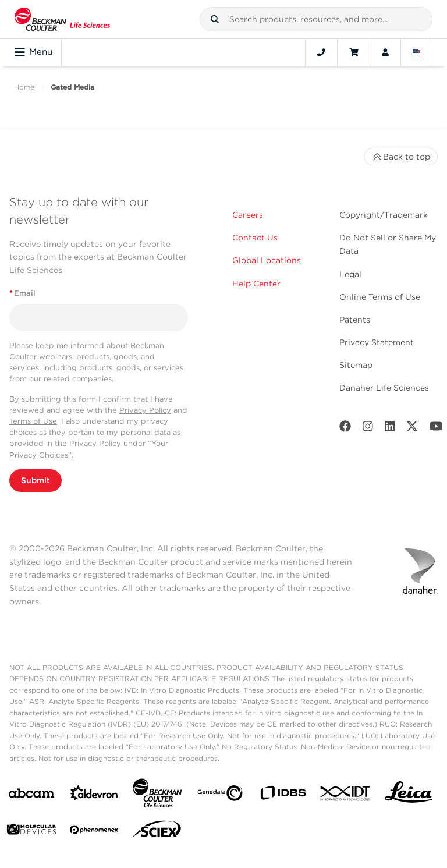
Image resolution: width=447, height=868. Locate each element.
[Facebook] (345, 429)
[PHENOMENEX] (94, 832)
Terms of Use (33, 421)
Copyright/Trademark (384, 215)
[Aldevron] (94, 796)
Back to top (401, 157)
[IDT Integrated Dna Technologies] (346, 796)
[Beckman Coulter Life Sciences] (157, 796)
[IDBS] (283, 796)
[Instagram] (368, 429)
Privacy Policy (145, 410)
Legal (350, 274)
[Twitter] (412, 429)
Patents (355, 320)
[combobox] (316, 19)
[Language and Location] (417, 52)
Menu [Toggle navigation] (33, 52)
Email (22, 293)
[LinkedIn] (390, 429)
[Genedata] (220, 796)
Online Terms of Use (380, 297)
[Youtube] (436, 429)
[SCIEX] (157, 832)
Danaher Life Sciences (384, 388)
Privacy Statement (377, 342)
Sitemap (356, 365)
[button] (215, 19)
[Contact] (321, 52)
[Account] (385, 52)
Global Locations (267, 260)
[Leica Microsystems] (409, 795)
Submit (36, 480)
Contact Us (255, 238)
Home (24, 87)
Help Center (256, 284)
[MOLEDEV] (31, 832)
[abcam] (31, 796)
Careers (248, 215)
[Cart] (354, 52)
